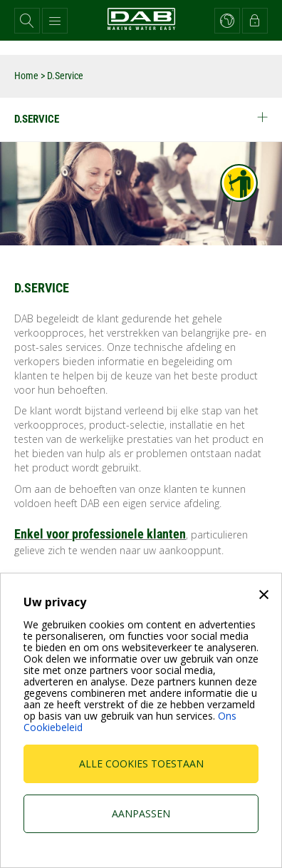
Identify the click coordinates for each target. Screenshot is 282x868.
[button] (27, 21)
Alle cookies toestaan (141, 764)
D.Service (141, 119)
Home (26, 76)
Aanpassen (141, 813)
